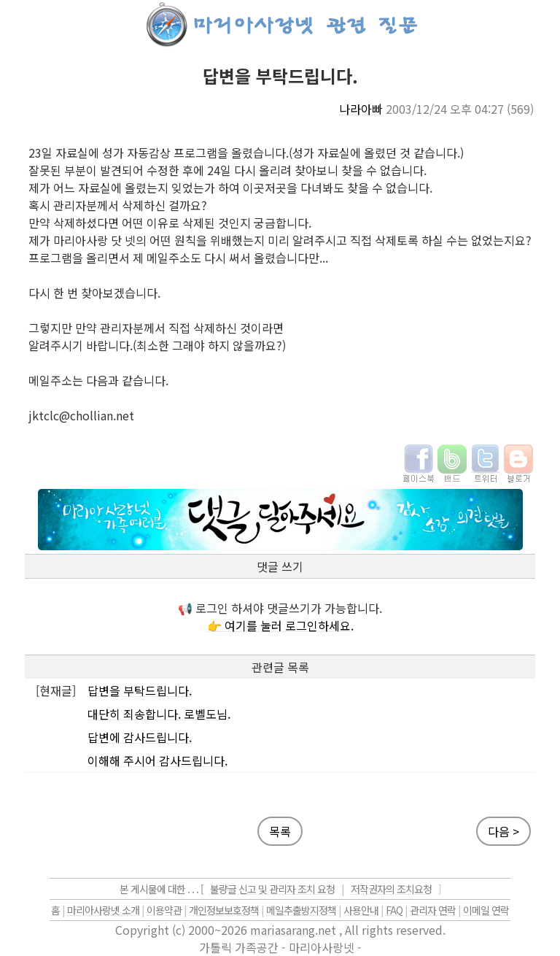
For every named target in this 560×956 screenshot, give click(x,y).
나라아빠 (361, 109)
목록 (280, 831)
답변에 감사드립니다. (140, 737)
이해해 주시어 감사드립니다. (157, 760)
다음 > (503, 831)
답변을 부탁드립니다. (140, 690)
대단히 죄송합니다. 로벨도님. (159, 714)
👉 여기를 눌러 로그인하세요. (280, 625)
